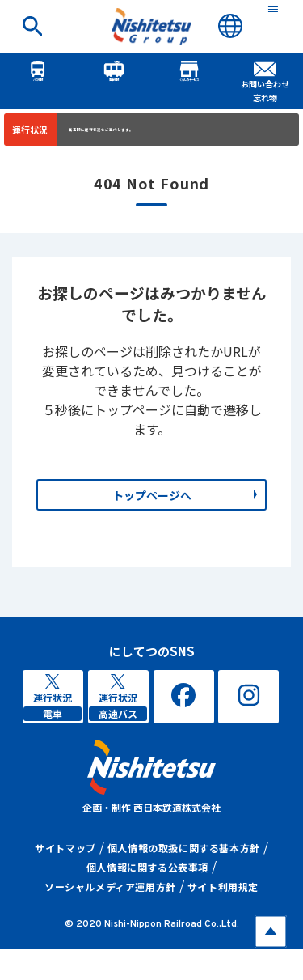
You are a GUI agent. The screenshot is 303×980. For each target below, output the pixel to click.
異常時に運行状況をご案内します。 (152, 133)
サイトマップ (65, 878)
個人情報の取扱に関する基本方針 (184, 878)
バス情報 (38, 78)
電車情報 (114, 78)
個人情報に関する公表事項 (147, 898)
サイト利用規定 (223, 917)
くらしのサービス (190, 78)
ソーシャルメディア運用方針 (110, 917)
